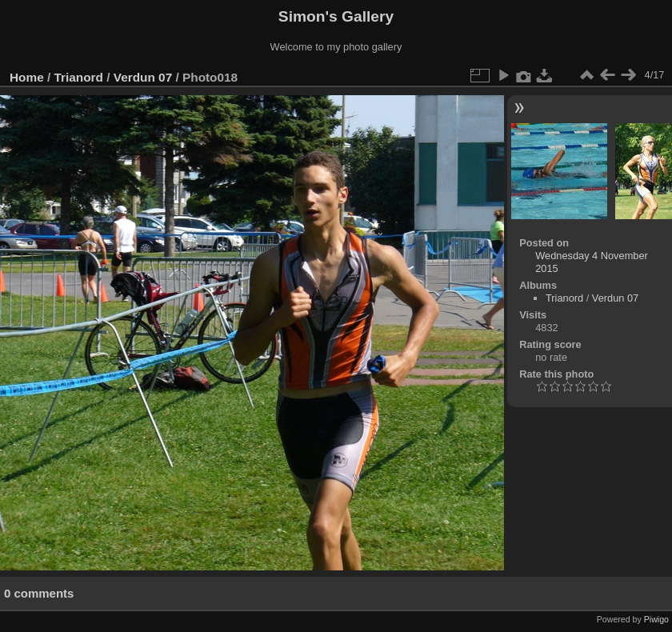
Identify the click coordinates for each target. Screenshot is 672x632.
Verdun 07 (143, 77)
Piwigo (656, 619)
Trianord (79, 77)
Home (27, 77)
